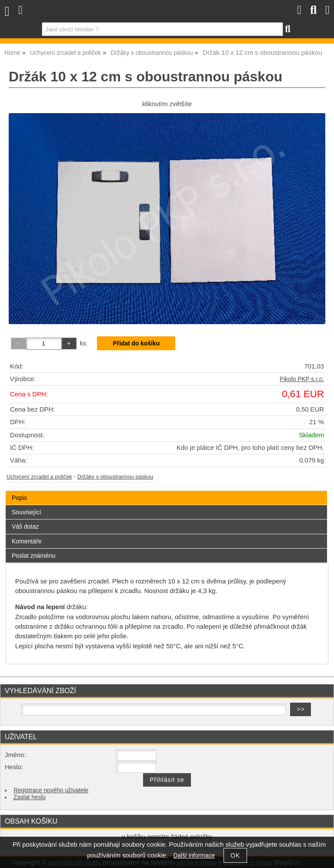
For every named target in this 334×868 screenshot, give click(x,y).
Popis (19, 498)
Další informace (194, 856)
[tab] (166, 491)
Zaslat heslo (30, 797)
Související (27, 512)
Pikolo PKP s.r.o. (302, 379)
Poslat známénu (33, 556)
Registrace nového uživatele (51, 790)
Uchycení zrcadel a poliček (39, 477)
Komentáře (27, 541)
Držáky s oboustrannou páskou (115, 477)
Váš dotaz (25, 526)
